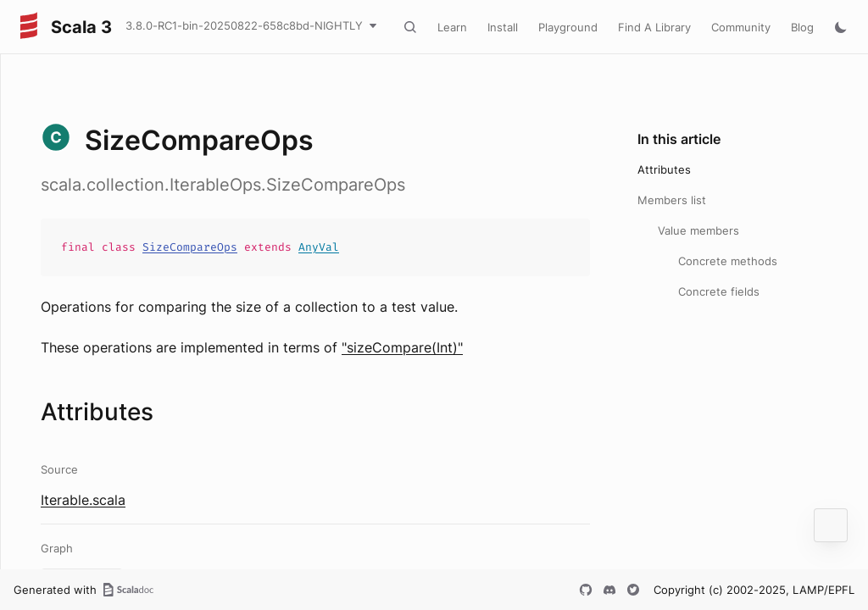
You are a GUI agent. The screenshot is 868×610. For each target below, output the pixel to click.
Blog (802, 27)
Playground (568, 27)
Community (741, 27)
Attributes (664, 169)
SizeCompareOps (190, 247)
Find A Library (654, 27)
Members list (672, 200)
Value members (698, 230)
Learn (452, 27)
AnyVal (319, 247)
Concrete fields (719, 291)
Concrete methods (728, 261)
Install (503, 27)
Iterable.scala (83, 500)
